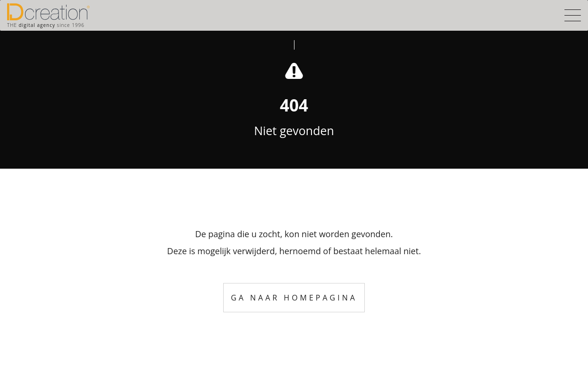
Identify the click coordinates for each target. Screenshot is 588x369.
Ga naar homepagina (294, 298)
